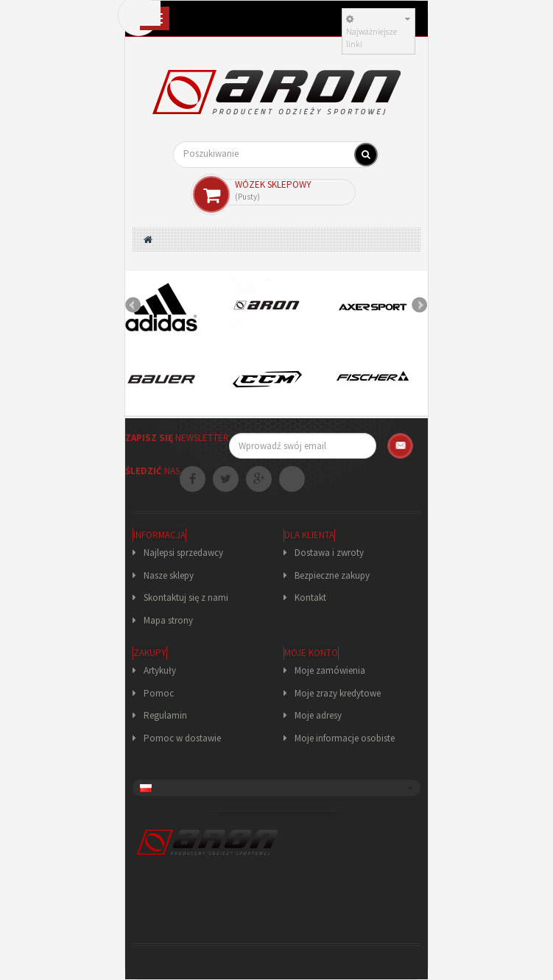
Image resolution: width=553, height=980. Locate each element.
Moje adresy (318, 715)
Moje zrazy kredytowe (338, 693)
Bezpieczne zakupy (332, 575)
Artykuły (160, 670)
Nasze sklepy (169, 575)
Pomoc (159, 693)
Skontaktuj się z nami (186, 597)
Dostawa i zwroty (329, 553)
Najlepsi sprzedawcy (183, 553)
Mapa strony (168, 620)
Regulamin (165, 715)
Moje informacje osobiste (345, 738)
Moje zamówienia (330, 670)
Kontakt (310, 597)
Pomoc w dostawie (182, 738)
